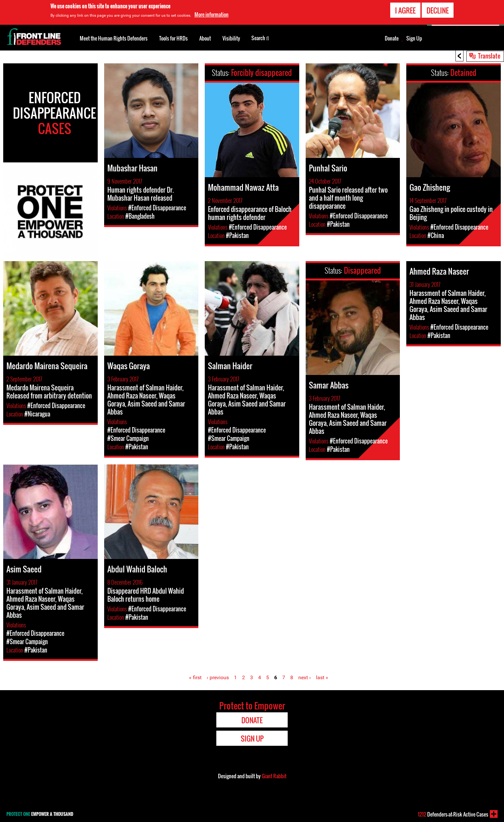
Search (260, 38)
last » (322, 677)
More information (212, 14)
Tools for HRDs (173, 38)
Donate (392, 38)
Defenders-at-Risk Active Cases (453, 814)
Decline (438, 10)
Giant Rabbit (274, 776)
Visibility (231, 38)
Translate (489, 56)
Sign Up (414, 38)
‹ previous (218, 677)
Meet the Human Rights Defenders (114, 38)
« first (195, 677)
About (205, 38)
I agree (405, 10)
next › (305, 677)
